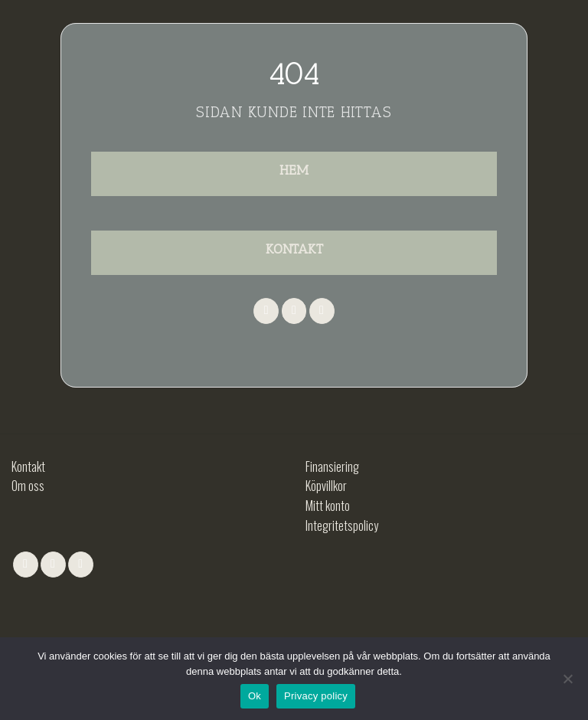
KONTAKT (294, 249)
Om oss (28, 486)
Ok (255, 696)
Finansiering (332, 466)
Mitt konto (328, 506)
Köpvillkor (326, 486)
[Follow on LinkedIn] (322, 311)
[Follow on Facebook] (266, 311)
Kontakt (28, 466)
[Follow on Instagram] (294, 311)
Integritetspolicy (342, 525)
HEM (294, 170)
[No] (567, 683)
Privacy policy (316, 696)
